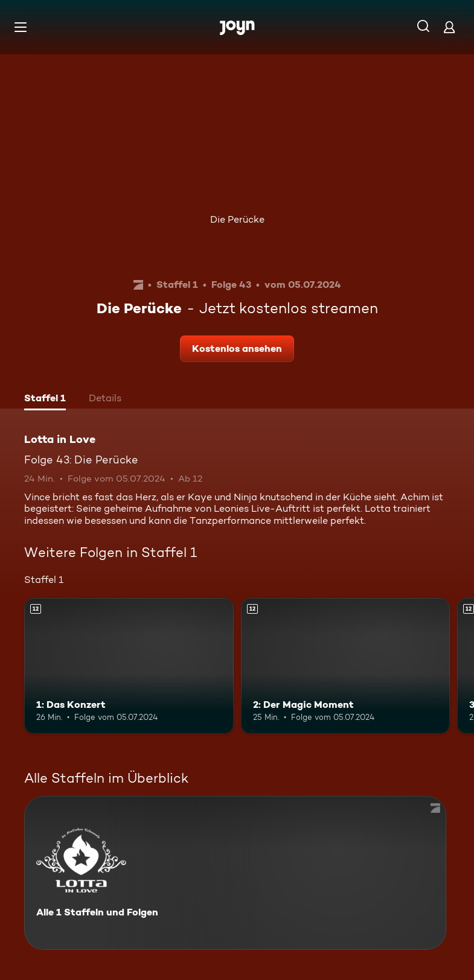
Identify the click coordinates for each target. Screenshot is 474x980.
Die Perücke (237, 219)
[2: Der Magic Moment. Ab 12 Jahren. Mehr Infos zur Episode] (346, 666)
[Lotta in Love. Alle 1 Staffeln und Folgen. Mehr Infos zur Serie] (235, 873)
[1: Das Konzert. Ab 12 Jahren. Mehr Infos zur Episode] (129, 666)
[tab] (45, 399)
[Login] (449, 27)
